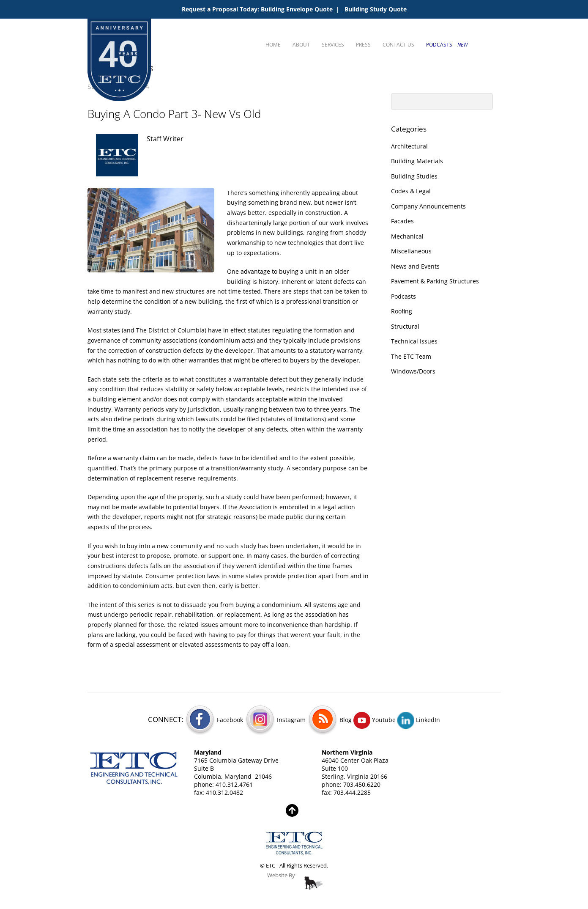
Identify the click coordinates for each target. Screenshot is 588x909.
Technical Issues (414, 341)
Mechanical (407, 236)
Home (273, 45)
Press (363, 45)
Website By (281, 875)
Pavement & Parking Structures (435, 281)
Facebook (214, 720)
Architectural (409, 146)
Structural (405, 326)
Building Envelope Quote (297, 9)
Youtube (375, 720)
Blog (330, 720)
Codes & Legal (411, 191)
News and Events (415, 266)
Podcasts (403, 296)
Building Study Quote (375, 9)
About (301, 45)
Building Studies (414, 176)
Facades (402, 221)
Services (333, 45)
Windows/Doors (413, 371)
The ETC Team (411, 356)
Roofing (402, 311)
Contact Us (398, 45)
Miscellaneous (411, 251)
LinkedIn (419, 720)
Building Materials (417, 161)
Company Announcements (428, 206)
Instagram (275, 720)
